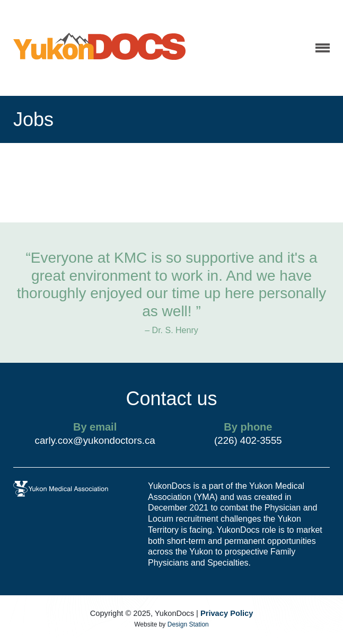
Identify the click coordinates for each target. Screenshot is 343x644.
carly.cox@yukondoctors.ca (95, 440)
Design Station (188, 624)
